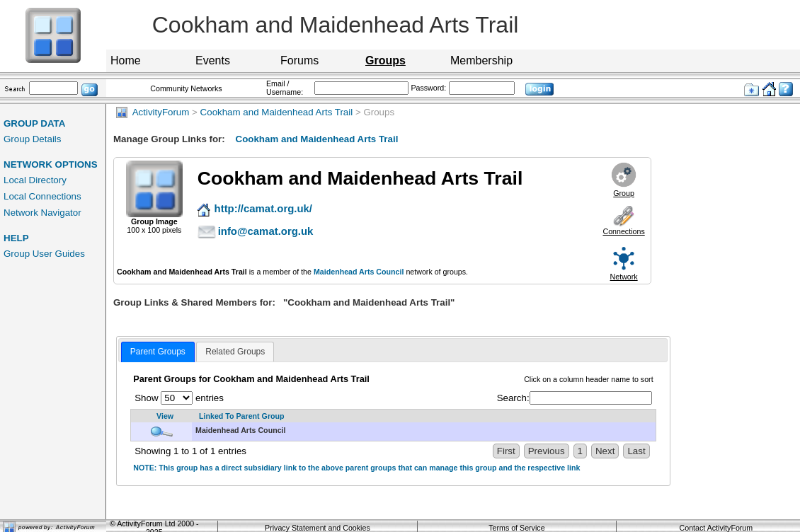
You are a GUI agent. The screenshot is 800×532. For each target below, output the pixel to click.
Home (126, 60)
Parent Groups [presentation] (158, 352)
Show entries (179, 398)
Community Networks (186, 88)
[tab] (158, 352)
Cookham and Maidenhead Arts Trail (277, 112)
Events (213, 60)
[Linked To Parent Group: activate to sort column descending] (424, 416)
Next (605, 451)
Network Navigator (42, 213)
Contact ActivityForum (716, 528)
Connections (623, 231)
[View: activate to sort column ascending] (161, 416)
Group (624, 193)
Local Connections (42, 196)
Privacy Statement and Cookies (318, 528)
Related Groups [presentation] (235, 352)
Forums (299, 60)
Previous (547, 451)
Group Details (33, 139)
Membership (481, 60)
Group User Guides (44, 254)
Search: (575, 398)
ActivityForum (153, 112)
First (506, 451)
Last (636, 451)
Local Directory (35, 180)
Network (624, 277)
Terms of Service (516, 528)
